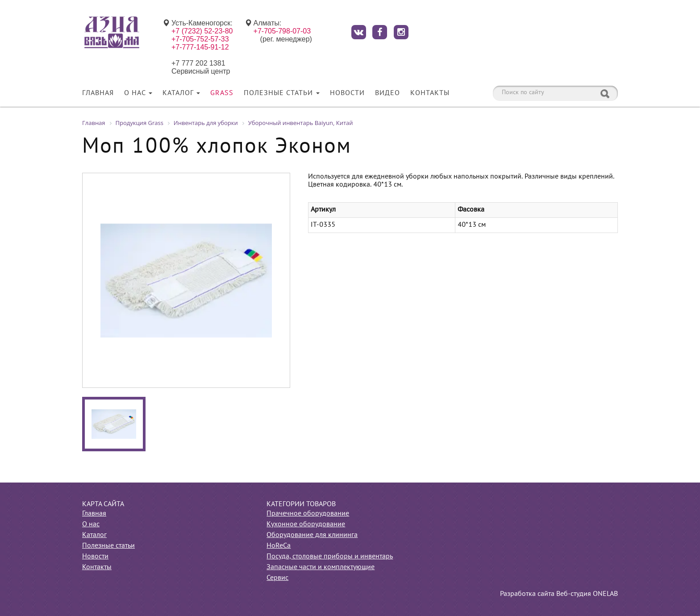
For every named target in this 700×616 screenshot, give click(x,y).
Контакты (430, 93)
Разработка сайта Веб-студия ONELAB (559, 594)
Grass (222, 93)
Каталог (181, 93)
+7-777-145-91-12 (200, 47)
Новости (347, 93)
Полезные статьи (282, 93)
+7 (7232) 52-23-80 (202, 31)
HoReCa (279, 546)
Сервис (277, 578)
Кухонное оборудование (306, 524)
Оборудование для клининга (312, 535)
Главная (98, 93)
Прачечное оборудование (308, 514)
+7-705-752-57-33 (200, 39)
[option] (186, 280)
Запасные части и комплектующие (321, 567)
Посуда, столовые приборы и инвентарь (330, 557)
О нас (138, 93)
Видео (387, 93)
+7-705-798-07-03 (282, 31)
